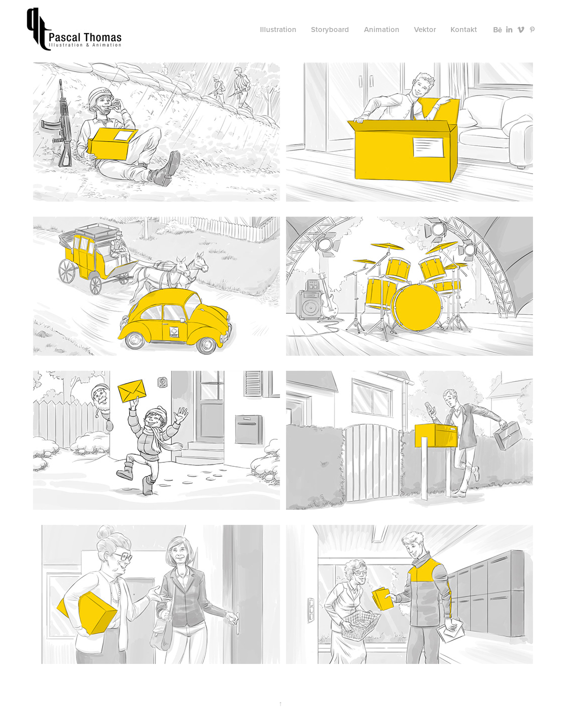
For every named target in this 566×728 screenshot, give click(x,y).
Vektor (425, 29)
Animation (382, 29)
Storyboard (330, 29)
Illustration (278, 29)
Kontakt (464, 29)
